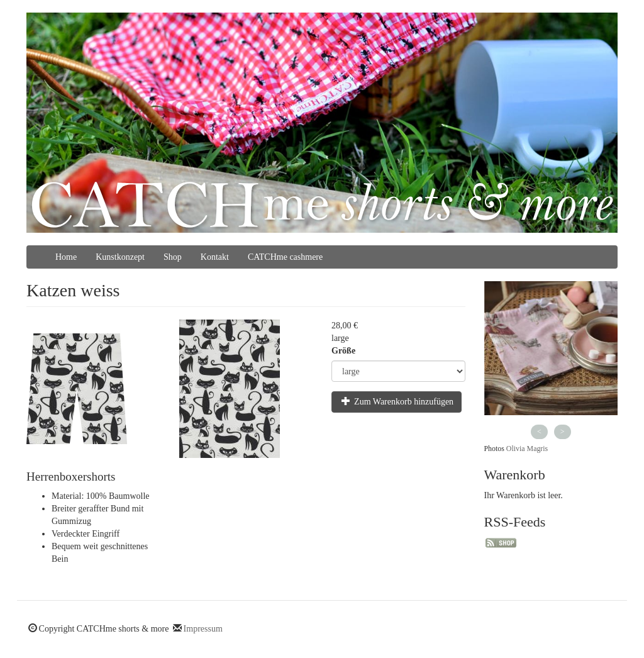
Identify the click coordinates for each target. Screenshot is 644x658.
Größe (343, 351)
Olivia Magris (527, 449)
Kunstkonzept (120, 257)
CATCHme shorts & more (322, 205)
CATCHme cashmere (285, 257)
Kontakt (215, 257)
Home (66, 257)
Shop (173, 257)
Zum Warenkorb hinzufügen (397, 401)
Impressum (203, 629)
